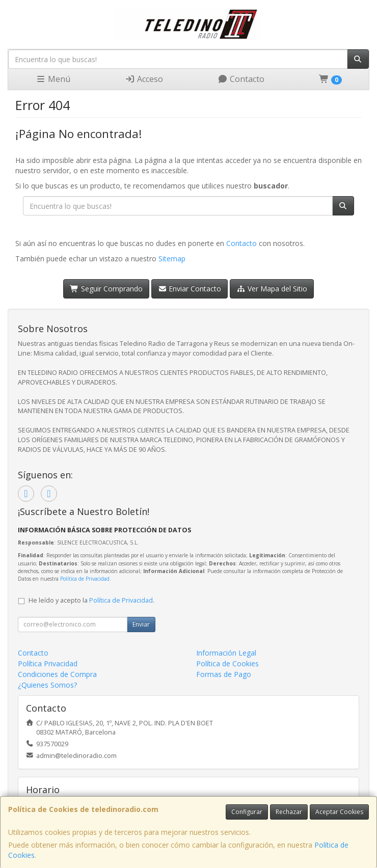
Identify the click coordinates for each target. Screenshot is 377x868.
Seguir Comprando (106, 289)
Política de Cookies (227, 663)
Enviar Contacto (190, 289)
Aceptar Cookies (339, 812)
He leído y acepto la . (91, 600)
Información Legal (226, 653)
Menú (53, 79)
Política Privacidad (48, 663)
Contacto (241, 79)
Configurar (247, 812)
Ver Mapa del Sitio (272, 289)
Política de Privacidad (85, 579)
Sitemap (172, 259)
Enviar (141, 624)
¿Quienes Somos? (47, 685)
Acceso (144, 79)
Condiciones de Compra (57, 674)
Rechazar (289, 812)
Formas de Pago (224, 674)
